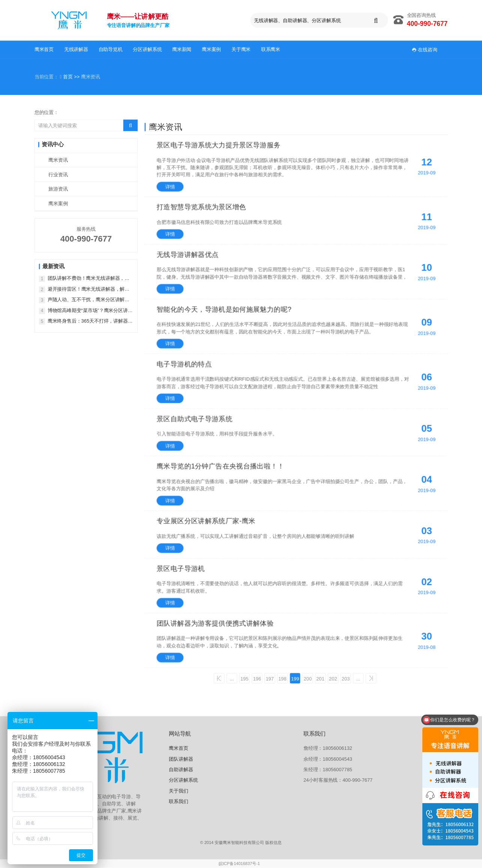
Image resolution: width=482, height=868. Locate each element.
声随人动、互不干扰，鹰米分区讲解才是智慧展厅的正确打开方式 (89, 300)
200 (308, 678)
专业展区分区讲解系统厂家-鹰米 (206, 521)
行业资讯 (58, 175)
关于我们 (178, 791)
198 (282, 678)
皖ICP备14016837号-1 (239, 864)
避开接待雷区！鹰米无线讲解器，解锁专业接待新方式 (89, 289)
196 (256, 678)
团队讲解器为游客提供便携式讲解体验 (215, 623)
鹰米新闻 (182, 49)
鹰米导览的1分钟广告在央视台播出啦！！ (221, 466)
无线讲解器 (76, 49)
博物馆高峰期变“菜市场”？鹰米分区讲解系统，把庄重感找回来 (90, 310)
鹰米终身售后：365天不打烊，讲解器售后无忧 (90, 321)
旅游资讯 (58, 189)
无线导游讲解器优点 (188, 254)
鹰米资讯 (58, 160)
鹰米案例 (211, 49)
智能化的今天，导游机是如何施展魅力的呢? (224, 309)
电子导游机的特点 (184, 364)
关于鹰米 (241, 49)
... (230, 678)
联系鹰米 (271, 49)
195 (243, 678)
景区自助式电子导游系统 (195, 419)
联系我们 (178, 802)
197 (269, 678)
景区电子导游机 (181, 568)
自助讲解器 (181, 770)
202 (334, 678)
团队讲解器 (181, 759)
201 (321, 678)
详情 (170, 187)
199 (295, 678)
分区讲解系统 (147, 49)
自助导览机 (111, 49)
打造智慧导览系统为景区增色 (202, 207)
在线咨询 (425, 49)
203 (347, 678)
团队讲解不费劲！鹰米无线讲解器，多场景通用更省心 (89, 279)
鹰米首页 (44, 49)
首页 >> (72, 77)
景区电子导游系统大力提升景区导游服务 (219, 145)
